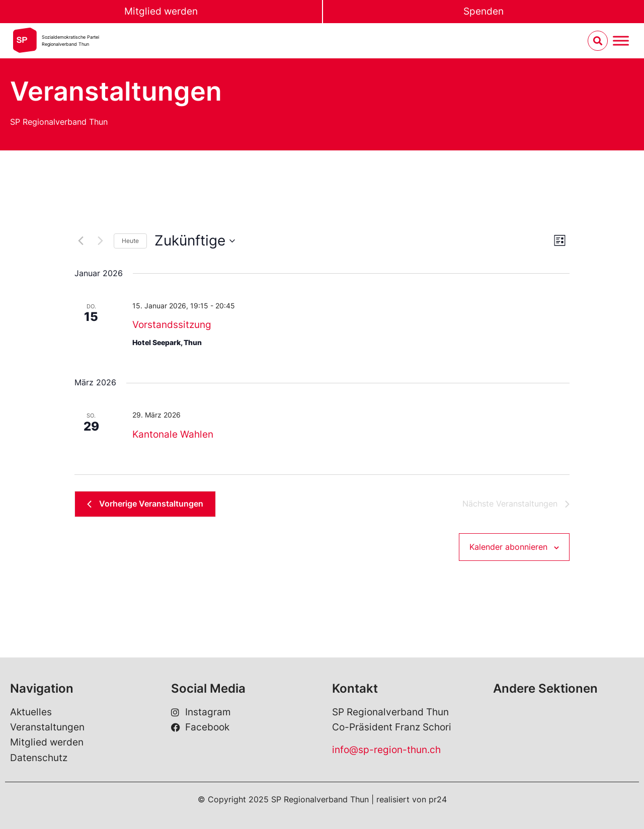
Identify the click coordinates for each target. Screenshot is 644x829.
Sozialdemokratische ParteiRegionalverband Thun (70, 40)
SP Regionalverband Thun (59, 122)
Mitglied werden (161, 11)
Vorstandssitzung (172, 325)
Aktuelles (31, 712)
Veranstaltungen (47, 727)
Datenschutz (39, 758)
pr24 (438, 799)
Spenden (484, 11)
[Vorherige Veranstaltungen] (80, 241)
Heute (130, 241)
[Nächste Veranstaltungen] (100, 241)
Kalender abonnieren (508, 547)
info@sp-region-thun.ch (386, 750)
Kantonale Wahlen (173, 434)
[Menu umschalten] (621, 41)
